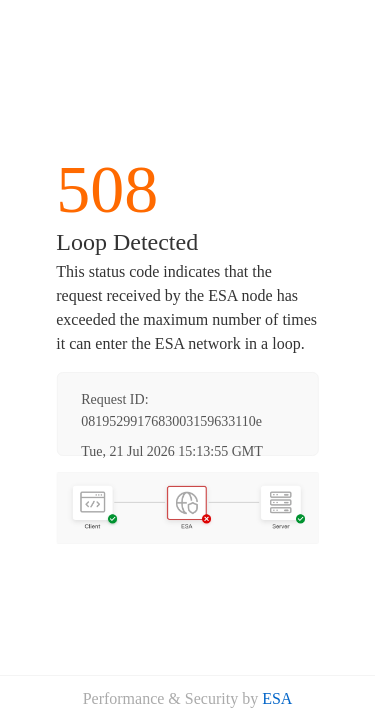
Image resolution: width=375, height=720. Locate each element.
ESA (277, 698)
